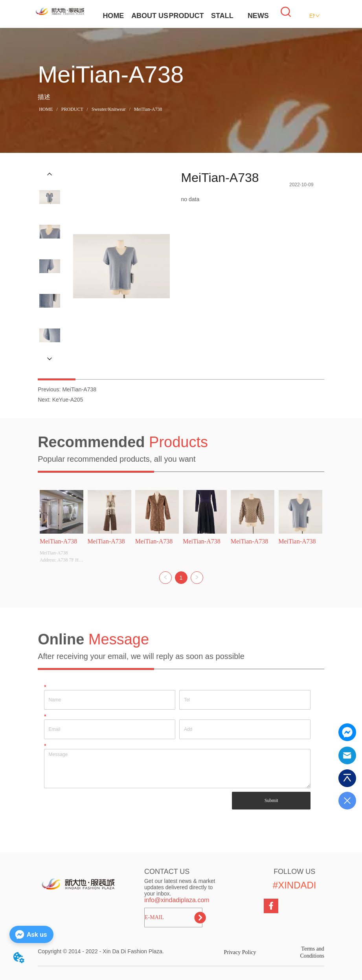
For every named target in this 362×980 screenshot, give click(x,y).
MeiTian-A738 (148, 109)
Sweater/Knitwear (109, 109)
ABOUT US (150, 16)
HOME (113, 16)
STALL (222, 16)
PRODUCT (186, 16)
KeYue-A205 (68, 400)
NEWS (258, 16)
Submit (271, 800)
